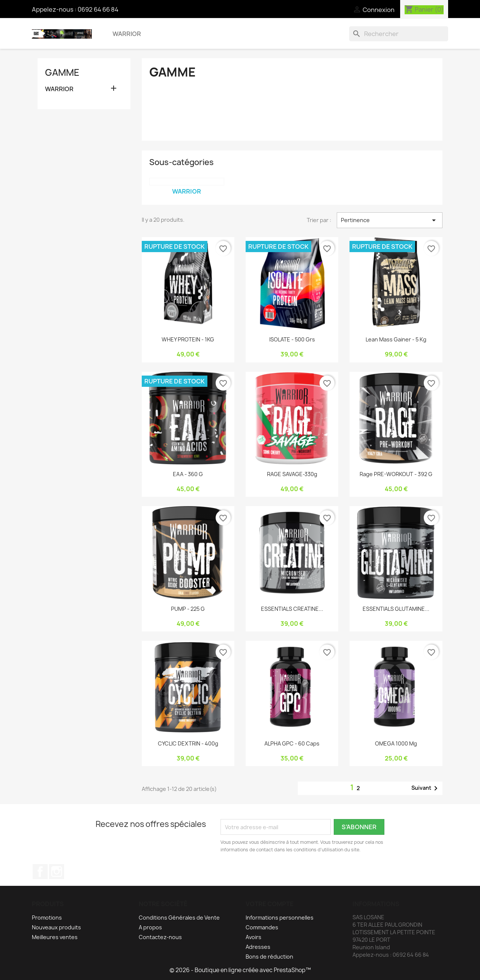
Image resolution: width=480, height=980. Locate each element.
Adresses (258, 947)
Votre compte (270, 904)
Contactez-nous (160, 937)
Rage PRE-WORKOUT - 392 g (396, 474)
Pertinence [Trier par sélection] (390, 220)
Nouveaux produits (56, 927)
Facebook (40, 872)
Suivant (426, 788)
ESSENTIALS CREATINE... (292, 609)
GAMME (62, 72)
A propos (150, 927)
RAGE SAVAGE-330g (292, 474)
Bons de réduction (269, 957)
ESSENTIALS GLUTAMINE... (396, 609)
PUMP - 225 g (188, 609)
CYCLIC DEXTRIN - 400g (188, 743)
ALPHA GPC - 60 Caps (292, 743)
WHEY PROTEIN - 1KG (188, 339)
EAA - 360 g (188, 474)
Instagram (57, 872)
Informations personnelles (280, 918)
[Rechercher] (399, 34)
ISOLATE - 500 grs (292, 339)
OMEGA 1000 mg (396, 743)
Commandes (262, 927)
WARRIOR (127, 34)
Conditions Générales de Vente (179, 918)
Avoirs (253, 937)
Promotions (47, 918)
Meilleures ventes (55, 937)
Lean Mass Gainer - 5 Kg (396, 339)
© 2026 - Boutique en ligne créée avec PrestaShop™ (240, 970)
